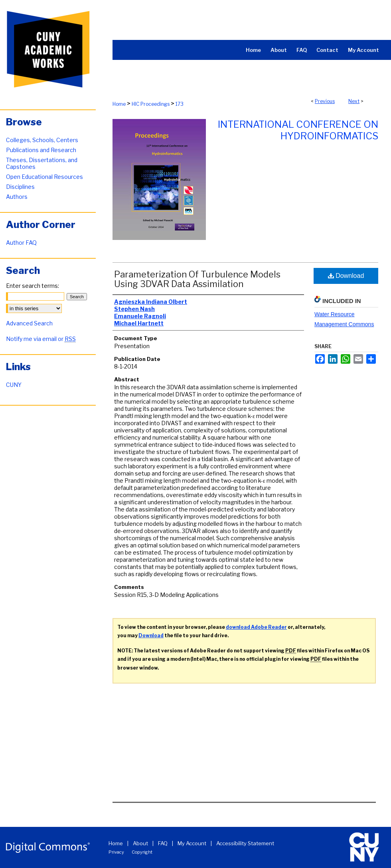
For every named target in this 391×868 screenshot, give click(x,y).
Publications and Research (41, 150)
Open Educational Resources (44, 177)
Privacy (116, 852)
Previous (325, 101)
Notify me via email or (41, 339)
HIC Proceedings (151, 104)
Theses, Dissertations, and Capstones (42, 163)
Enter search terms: (33, 286)
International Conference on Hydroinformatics (298, 130)
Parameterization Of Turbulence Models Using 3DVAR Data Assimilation (197, 279)
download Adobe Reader (256, 627)
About (140, 843)
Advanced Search (29, 323)
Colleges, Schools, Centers (42, 140)
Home (119, 104)
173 (180, 104)
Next (354, 101)
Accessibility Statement (245, 843)
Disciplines (20, 187)
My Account (192, 843)
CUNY (14, 385)
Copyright (142, 852)
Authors (17, 197)
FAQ (163, 843)
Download (346, 276)
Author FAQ (21, 243)
